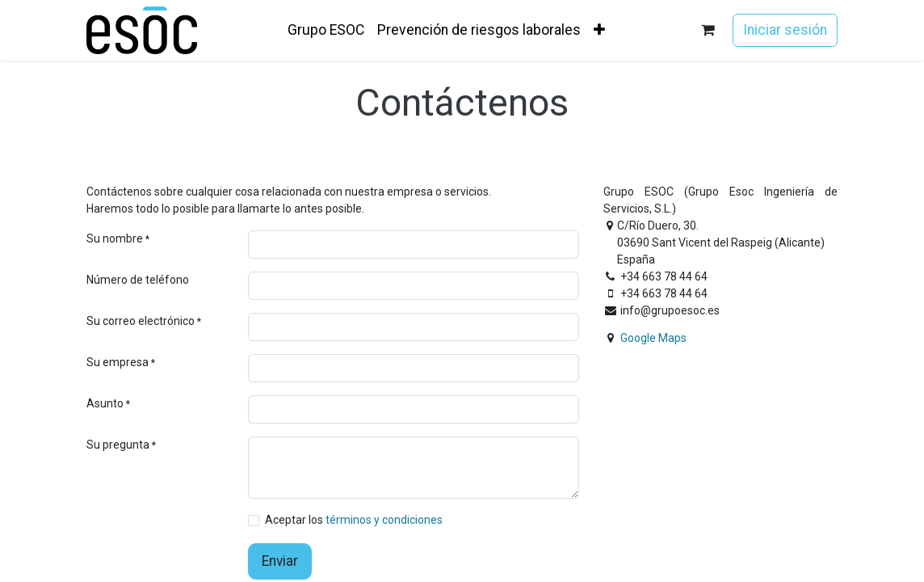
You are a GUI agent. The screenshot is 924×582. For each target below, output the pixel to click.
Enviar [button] (280, 561)
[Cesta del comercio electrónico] (708, 30)
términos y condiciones (384, 520)
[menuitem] (326, 30)
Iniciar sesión (785, 30)
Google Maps (653, 338)
